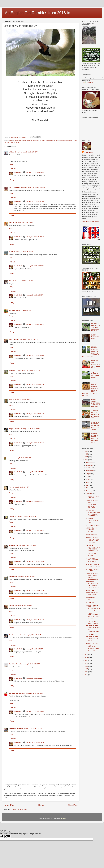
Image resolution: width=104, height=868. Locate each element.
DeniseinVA (19, 172)
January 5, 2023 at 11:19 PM (30, 429)
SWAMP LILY (90, 590)
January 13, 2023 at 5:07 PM (35, 324)
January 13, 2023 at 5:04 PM (35, 237)
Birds (11, 140)
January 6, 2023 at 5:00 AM (27, 516)
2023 (86, 460)
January (89, 494)
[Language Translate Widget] (93, 78)
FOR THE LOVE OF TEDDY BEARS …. (93, 565)
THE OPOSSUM (91, 534)
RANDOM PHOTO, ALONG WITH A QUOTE (92, 639)
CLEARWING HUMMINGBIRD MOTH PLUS (92, 560)
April (88, 485)
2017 (86, 669)
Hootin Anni (13, 516)
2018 (86, 666)
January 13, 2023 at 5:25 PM (35, 649)
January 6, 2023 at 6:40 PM (35, 693)
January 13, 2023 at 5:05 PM (35, 295)
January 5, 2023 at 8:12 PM (24, 223)
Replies (14, 168)
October (89, 468)
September (90, 471)
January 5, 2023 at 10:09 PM (29, 339)
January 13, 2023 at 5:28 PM (35, 743)
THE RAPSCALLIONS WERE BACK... (95, 375)
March (89, 488)
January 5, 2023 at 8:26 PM (24, 281)
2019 (86, 663)
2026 (86, 451)
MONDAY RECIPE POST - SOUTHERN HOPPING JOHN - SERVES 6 (93, 647)
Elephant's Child (15, 370)
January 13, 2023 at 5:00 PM (35, 201)
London (56, 140)
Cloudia (12, 281)
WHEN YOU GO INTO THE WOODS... (91, 530)
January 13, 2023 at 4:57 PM (35, 172)
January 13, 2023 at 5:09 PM (35, 385)
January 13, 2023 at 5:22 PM (35, 561)
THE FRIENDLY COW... (91, 598)
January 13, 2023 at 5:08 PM (35, 355)
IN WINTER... (90, 602)
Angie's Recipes (15, 429)
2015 (86, 675)
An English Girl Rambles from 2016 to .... (40, 13)
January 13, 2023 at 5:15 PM (35, 501)
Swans (75, 140)
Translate (88, 83)
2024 (86, 457)
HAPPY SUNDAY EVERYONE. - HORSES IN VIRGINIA (96, 403)
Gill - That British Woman (18, 187)
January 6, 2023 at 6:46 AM (26, 576)
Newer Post (9, 805)
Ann (11, 487)
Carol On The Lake (16, 664)
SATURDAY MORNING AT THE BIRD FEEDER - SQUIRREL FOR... (93, 513)
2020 (86, 660)
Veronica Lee (14, 545)
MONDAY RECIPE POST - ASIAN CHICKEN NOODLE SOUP (92, 576)
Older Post (73, 805)
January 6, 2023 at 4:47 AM (21, 487)
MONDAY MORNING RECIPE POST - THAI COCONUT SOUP (95, 438)
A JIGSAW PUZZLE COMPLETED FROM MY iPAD (95, 414)
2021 (86, 658)
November (90, 465)
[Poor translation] (8, 836)
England (16, 140)
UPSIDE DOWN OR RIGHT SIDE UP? (93, 622)
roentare (12, 252)
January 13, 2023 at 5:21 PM (35, 530)
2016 (86, 672)
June (88, 479)
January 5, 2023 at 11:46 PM (23, 458)
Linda (11, 458)
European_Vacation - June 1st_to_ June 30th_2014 (36, 140)
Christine (12, 310)
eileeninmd (13, 576)
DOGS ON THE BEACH (91, 554)
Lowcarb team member (17, 693)
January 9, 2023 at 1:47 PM (33, 728)
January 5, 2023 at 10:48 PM (30, 370)
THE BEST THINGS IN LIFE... (93, 570)
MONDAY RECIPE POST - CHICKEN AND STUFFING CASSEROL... (93, 540)
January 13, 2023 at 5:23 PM (35, 591)
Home (41, 805)
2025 (86, 454)
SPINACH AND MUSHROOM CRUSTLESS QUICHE (96, 364)
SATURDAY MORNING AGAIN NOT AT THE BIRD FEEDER (93, 616)
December (90, 462)
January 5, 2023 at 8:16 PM (24, 252)
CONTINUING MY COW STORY (92, 594)
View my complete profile (90, 221)
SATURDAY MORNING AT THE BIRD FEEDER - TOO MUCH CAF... (93, 548)
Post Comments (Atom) (20, 809)
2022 (86, 655)
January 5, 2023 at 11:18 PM (22, 400)
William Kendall (15, 152)
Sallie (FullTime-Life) (16, 728)
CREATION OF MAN (93, 525)
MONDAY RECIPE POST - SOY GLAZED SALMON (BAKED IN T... (93, 608)
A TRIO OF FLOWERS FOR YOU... (92, 521)
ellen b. (12, 223)
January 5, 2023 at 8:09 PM (36, 187)
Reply (11, 164)
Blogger (64, 818)
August (89, 474)
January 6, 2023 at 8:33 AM (23, 606)
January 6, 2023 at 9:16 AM (33, 635)
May (88, 482)
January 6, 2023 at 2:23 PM (32, 664)
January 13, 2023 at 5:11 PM (35, 472)
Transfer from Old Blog (11, 142)
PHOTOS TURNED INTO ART (92, 497)
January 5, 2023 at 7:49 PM (29, 152)
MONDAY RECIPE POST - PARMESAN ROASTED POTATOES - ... (92, 504)
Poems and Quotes (65, 140)
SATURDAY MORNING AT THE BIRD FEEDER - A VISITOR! (96, 426)
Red (11, 400)
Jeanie (11, 606)
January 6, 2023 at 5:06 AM (28, 545)
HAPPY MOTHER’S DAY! (95, 337)
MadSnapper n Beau (16, 635)
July (88, 476)
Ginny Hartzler (14, 339)
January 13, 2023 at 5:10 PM (35, 443)
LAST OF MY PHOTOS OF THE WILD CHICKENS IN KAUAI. (96, 327)
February (89, 491)
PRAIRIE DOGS (91, 634)
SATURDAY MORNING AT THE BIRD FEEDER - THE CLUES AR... (93, 585)
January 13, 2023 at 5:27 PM (35, 711)
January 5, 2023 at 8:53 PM (25, 310)
